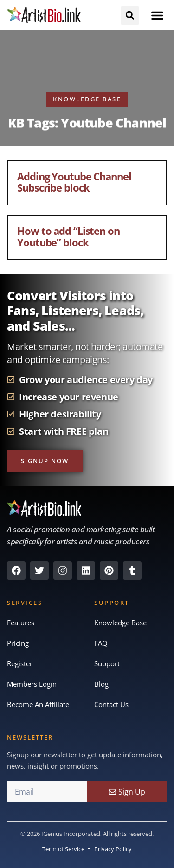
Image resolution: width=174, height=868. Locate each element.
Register (20, 663)
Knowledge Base (120, 623)
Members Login (32, 684)
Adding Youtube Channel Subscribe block (74, 182)
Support (107, 663)
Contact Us (111, 704)
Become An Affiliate (38, 704)
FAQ (101, 643)
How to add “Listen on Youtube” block (68, 236)
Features (21, 623)
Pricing (18, 643)
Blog (101, 684)
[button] (157, 15)
